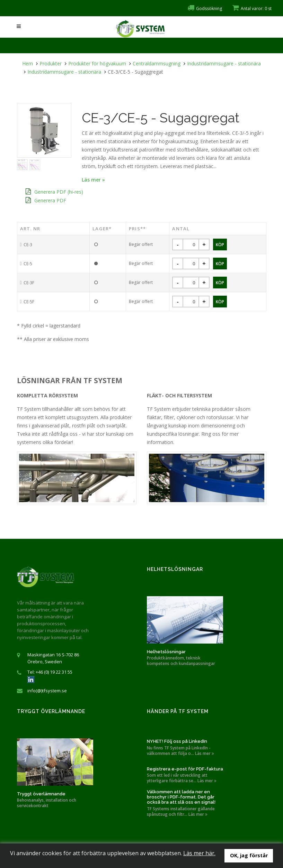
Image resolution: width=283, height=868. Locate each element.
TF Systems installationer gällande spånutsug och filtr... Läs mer (181, 812)
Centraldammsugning (157, 63)
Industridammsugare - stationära (224, 63)
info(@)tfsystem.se (47, 691)
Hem (28, 63)
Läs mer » (93, 180)
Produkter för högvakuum (97, 63)
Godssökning (205, 8)
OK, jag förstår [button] (249, 855)
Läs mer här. (199, 853)
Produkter (51, 63)
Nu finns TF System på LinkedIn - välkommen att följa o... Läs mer (180, 751)
